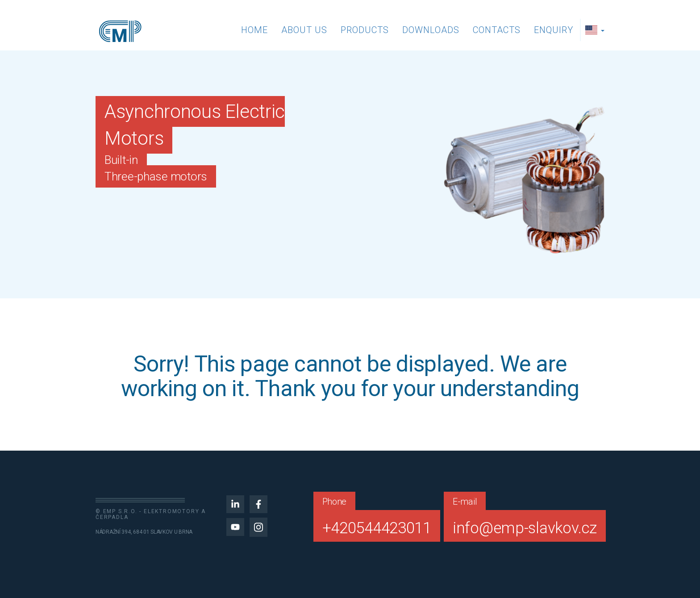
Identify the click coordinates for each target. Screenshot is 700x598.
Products (365, 30)
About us (304, 30)
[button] (596, 30)
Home (254, 30)
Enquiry (554, 30)
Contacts (497, 30)
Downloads (431, 30)
